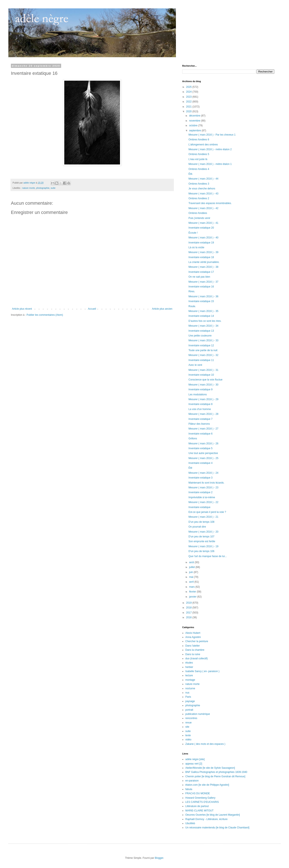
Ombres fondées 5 (199, 154)
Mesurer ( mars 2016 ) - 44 (203, 179)
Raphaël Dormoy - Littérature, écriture (206, 819)
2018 (189, 608)
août (192, 562)
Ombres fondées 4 (199, 169)
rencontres (191, 718)
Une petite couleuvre (200, 336)
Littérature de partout (197, 806)
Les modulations (198, 395)
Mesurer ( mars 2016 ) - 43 (203, 194)
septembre (195, 131)
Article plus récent (22, 309)
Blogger (159, 858)
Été (190, 468)
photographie (43, 188)
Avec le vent (195, 365)
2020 (189, 111)
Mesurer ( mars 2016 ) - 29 (203, 399)
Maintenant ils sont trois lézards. (206, 483)
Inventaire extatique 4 (201, 463)
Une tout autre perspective (203, 453)
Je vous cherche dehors (202, 189)
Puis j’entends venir (199, 218)
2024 (189, 92)
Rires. (192, 291)
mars (192, 587)
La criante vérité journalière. (204, 262)
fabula (189, 789)
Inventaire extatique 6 (201, 434)
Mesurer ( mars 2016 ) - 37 (203, 282)
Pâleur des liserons (199, 424)
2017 (189, 613)
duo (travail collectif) (197, 658)
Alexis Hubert (193, 633)
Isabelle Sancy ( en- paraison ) (202, 671)
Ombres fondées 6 (199, 140)
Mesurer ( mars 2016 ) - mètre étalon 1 (210, 164)
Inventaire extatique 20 (201, 228)
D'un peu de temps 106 (201, 551)
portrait (189, 710)
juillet (192, 567)
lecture (189, 675)
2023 (189, 97)
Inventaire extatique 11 (201, 360)
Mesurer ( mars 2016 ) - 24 (203, 473)
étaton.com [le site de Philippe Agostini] (207, 785)
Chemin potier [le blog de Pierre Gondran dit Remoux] (215, 776)
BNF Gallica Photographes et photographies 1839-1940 (216, 772)
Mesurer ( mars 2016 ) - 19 (203, 546)
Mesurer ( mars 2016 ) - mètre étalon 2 (210, 149)
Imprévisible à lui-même (202, 497)
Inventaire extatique (199, 507)
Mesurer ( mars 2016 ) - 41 (203, 223)
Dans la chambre (195, 650)
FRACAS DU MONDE (198, 793)
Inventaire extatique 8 (201, 404)
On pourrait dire (197, 527)
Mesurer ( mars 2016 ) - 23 (203, 488)
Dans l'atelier (193, 646)
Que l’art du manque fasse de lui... (208, 556)
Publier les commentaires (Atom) (45, 315)
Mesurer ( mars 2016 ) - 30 (203, 385)
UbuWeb (190, 823)
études (189, 663)
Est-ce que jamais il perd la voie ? (207, 512)
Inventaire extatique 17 (201, 272)
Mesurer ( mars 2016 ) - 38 (203, 267)
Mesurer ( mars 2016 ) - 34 (203, 326)
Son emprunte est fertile (202, 541)
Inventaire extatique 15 (201, 301)
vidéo (188, 740)
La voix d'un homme (200, 409)
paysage (190, 701)
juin (191, 572)
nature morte (29, 188)
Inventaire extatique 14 (201, 316)
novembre (195, 121)
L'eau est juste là (198, 159)
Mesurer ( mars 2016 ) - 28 (203, 414)
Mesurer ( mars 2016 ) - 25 (203, 458)
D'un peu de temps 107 (201, 537)
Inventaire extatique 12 (201, 345)
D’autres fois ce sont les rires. (205, 321)
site (187, 727)
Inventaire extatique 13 (201, 331)
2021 (189, 107)
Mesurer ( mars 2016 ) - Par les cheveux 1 (212, 135)
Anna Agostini (193, 637)
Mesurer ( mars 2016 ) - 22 (203, 502)
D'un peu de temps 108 (201, 522)
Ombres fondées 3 (199, 184)
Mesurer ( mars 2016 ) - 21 (203, 517)
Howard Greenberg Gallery (200, 798)
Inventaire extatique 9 (201, 389)
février (193, 592)
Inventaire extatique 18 (201, 257)
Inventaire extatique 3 (201, 478)
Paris (188, 697)
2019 (189, 603)
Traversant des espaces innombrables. (210, 203)
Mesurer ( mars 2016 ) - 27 (203, 429)
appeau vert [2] (194, 764)
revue (188, 723)
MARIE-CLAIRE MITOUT (199, 811)
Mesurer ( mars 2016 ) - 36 (203, 296)
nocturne (190, 688)
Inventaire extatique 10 (201, 375)
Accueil (92, 309)
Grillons (193, 439)
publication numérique (198, 714)
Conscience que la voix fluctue (205, 380)
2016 (189, 617)
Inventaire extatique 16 (201, 287)
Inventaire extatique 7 (201, 419)
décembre (195, 116)
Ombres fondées (198, 213)
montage (190, 680)
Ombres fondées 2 (199, 198)
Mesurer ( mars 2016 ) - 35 (203, 311)
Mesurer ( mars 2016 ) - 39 (203, 252)
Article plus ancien (162, 309)
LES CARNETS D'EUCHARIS (202, 802)
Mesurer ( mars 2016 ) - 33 (203, 340)
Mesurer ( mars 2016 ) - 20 (203, 532)
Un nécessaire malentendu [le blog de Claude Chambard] (217, 828)
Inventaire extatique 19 (201, 243)
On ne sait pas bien (199, 277)
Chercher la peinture (197, 641)
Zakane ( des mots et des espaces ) (205, 744)
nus (187, 693)
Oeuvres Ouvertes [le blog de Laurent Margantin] (213, 815)
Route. (192, 306)
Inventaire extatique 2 (201, 492)
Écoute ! (193, 233)
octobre (194, 125)
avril (192, 582)
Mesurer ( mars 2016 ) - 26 (203, 444)
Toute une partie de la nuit (203, 350)
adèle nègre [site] (195, 759)
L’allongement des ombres (203, 145)
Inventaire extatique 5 (201, 448)
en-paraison (192, 781)
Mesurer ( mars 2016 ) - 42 (203, 208)
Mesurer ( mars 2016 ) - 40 (203, 238)
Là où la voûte (196, 247)
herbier (189, 667)
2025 (189, 87)
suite (53, 188)
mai (192, 577)
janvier (193, 597)
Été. (191, 174)
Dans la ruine (193, 654)
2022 (189, 102)
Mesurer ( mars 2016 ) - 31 (203, 370)
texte (188, 735)
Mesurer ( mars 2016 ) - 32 (203, 355)
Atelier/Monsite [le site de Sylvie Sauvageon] (210, 768)
